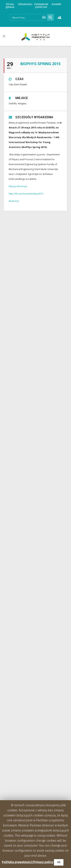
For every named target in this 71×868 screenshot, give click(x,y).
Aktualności (25, 4)
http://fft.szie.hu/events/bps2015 (26, 194)
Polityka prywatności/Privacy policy (28, 862)
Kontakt (56, 4)
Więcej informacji (18, 186)
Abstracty (14, 201)
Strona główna (10, 6)
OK (59, 862)
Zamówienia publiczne (41, 6)
